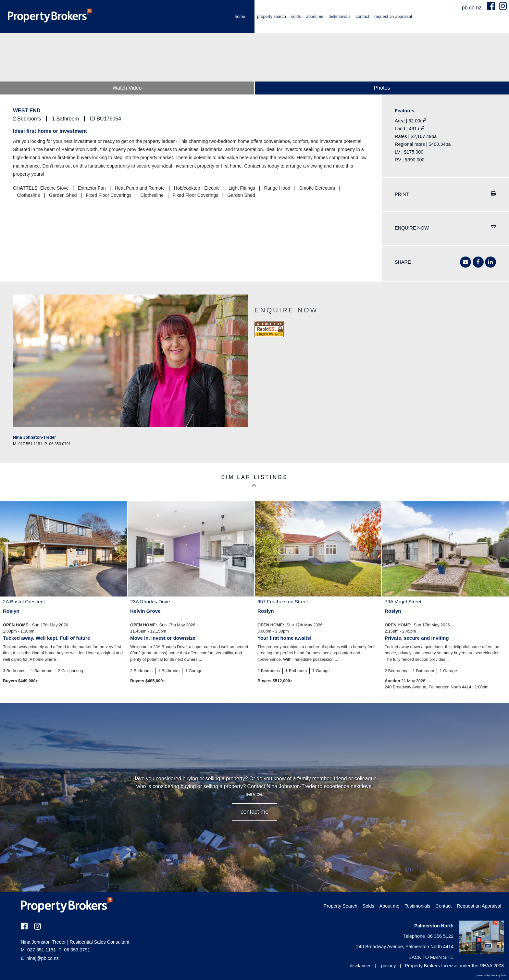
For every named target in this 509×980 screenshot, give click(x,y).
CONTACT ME (255, 812)
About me (315, 16)
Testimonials (340, 16)
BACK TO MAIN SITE (431, 957)
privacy (389, 966)
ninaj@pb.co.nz (43, 958)
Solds (296, 16)
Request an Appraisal (393, 16)
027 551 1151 (38, 950)
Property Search (272, 16)
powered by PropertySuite (491, 975)
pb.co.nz (472, 8)
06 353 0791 (74, 950)
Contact (362, 16)
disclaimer (360, 966)
